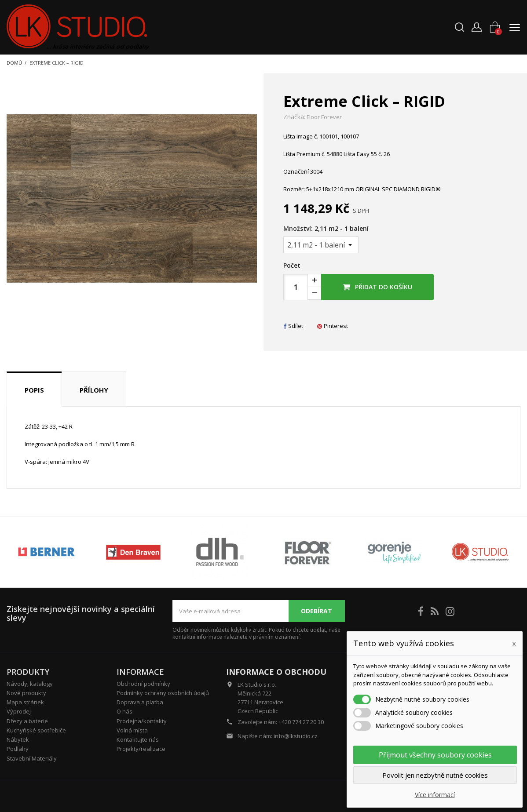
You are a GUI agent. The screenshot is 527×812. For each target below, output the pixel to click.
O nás (124, 711)
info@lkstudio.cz (296, 736)
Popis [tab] (34, 390)
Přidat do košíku (377, 287)
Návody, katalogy (30, 684)
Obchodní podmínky (143, 684)
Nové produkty (26, 693)
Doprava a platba (140, 702)
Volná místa (132, 730)
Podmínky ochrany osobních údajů (163, 693)
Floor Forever (324, 117)
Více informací (435, 795)
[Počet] (296, 287)
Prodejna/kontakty (142, 721)
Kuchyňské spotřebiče (36, 730)
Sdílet (293, 326)
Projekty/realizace (141, 749)
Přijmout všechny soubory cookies (435, 755)
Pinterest (333, 326)
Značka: (294, 117)
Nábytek (18, 739)
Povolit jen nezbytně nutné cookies (435, 775)
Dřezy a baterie (27, 721)
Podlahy (18, 749)
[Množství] (321, 245)
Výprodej (19, 711)
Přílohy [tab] (94, 390)
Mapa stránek (25, 702)
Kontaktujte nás (138, 739)
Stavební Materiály (32, 758)
